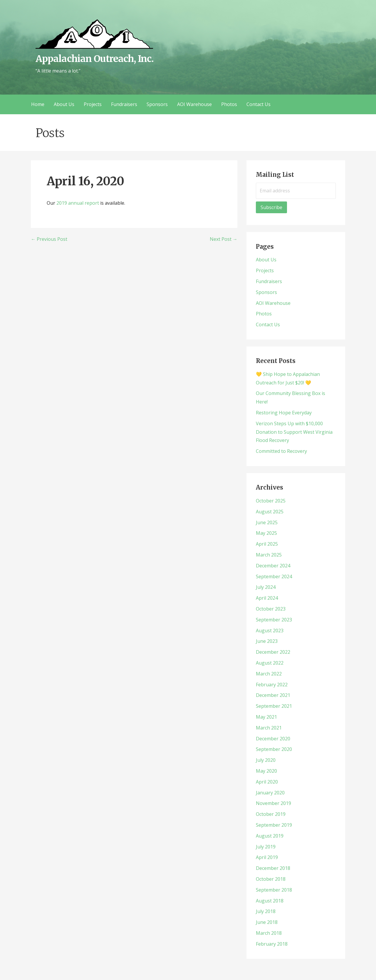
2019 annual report (78, 203)
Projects (93, 104)
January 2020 (270, 793)
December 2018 (273, 868)
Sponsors (157, 104)
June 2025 (267, 522)
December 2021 (273, 695)
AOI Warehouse (194, 104)
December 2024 (273, 566)
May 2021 (266, 717)
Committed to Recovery (281, 451)
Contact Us (258, 104)
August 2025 (270, 512)
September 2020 (274, 749)
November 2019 (273, 803)
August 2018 (270, 901)
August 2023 (270, 631)
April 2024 (267, 598)
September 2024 (274, 576)
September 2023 (274, 620)
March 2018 (269, 933)
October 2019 (271, 814)
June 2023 (267, 641)
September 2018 (274, 890)
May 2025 (266, 533)
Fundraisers (124, 104)
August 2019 (270, 836)
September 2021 (274, 706)
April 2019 (267, 857)
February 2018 (272, 944)
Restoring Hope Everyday (284, 413)
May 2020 (266, 771)
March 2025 (269, 555)
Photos (229, 104)
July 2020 (266, 760)
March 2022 (269, 674)
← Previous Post (49, 239)
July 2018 (266, 911)
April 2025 (267, 544)
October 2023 (271, 609)
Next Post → (224, 239)
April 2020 (267, 782)
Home (38, 104)
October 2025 (271, 501)
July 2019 (266, 847)
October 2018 (271, 879)
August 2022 (270, 663)
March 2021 (269, 728)
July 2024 (266, 587)
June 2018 (267, 922)
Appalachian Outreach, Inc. (95, 59)
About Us (64, 104)
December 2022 (273, 652)
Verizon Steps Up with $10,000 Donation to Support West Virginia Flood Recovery (294, 432)
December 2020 (273, 739)
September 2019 (274, 825)
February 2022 (272, 685)
